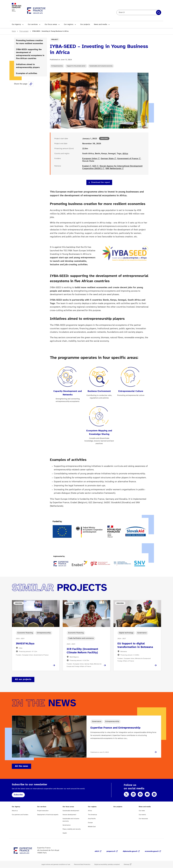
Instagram (154, 794)
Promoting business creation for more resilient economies (29, 42)
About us (15, 811)
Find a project (24, 31)
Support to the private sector (76, 66)
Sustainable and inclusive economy (101, 66)
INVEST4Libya (25, 644)
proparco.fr (111, 851)
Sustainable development (71, 811)
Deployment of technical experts (48, 815)
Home (14, 31)
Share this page (31, 84)
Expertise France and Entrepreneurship (115, 728)
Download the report (101, 182)
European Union (90, 159)
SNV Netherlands (113, 169)
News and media (101, 24)
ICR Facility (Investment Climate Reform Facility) (82, 651)
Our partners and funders (20, 815)
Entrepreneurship (57, 66)
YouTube (147, 794)
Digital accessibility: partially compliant (107, 864)
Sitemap (126, 864)
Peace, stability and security (72, 829)
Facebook (140, 794)
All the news (21, 766)
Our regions (69, 24)
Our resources (143, 819)
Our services (33, 24)
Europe (90, 823)
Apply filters (159, 12)
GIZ (94, 166)
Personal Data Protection (82, 864)
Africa (125, 154)
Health (65, 833)
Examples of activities (27, 73)
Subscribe (18, 795)
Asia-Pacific (92, 819)
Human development (69, 815)
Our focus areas (51, 24)
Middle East (92, 827)
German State (107, 159)
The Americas (92, 815)
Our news (142, 811)
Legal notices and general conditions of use (56, 864)
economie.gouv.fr (152, 851)
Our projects (85, 24)
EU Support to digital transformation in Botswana (135, 645)
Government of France (128, 159)
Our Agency (16, 24)
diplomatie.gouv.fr (130, 851)
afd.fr (97, 851)
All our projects (23, 679)
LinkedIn (133, 794)
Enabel (86, 166)
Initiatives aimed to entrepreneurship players (28, 66)
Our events (142, 815)
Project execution (43, 811)
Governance (67, 825)
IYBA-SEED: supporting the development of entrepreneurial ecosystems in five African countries (30, 54)
